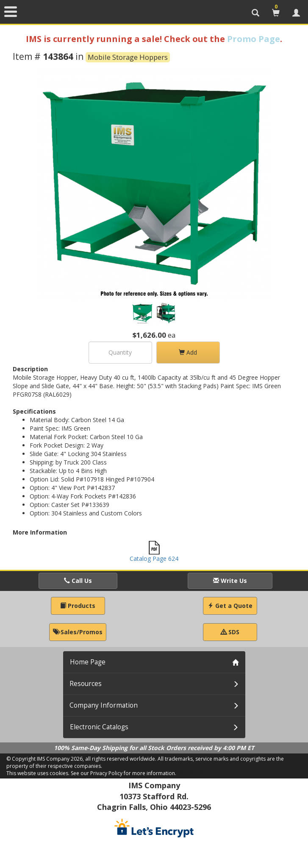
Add (188, 352)
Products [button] (78, 606)
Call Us (78, 581)
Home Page (88, 662)
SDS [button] (230, 632)
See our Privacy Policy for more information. (123, 773)
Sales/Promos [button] (78, 632)
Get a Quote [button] (230, 606)
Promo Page (254, 39)
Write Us (230, 581)
